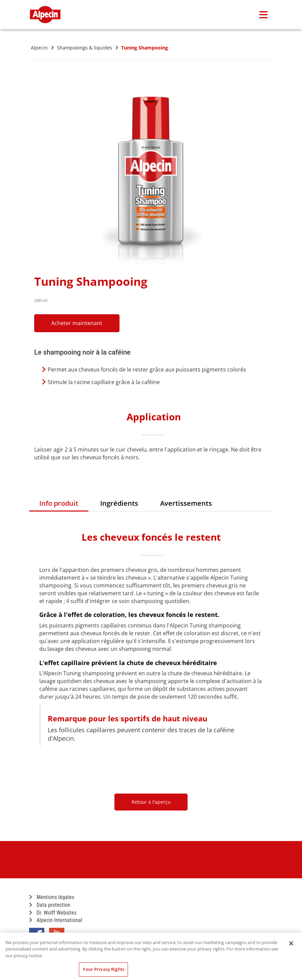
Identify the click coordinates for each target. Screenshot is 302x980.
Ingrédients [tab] (119, 503)
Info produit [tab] (59, 503)
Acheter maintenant (80, 323)
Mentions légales (52, 897)
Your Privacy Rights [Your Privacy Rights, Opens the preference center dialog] (103, 969)
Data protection (50, 905)
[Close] (291, 943)
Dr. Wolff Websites (53, 913)
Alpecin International (56, 920)
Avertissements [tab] (186, 503)
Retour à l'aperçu (151, 802)
